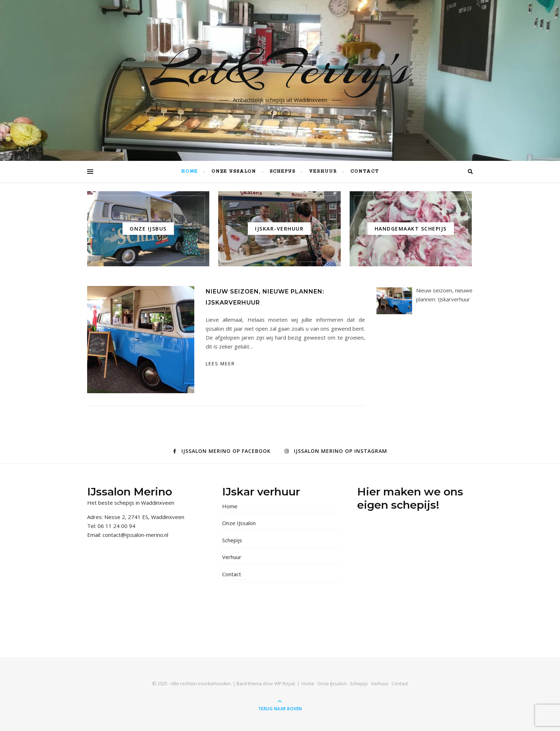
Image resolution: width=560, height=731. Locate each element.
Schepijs (282, 171)
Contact (365, 171)
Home (189, 171)
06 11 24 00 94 (116, 526)
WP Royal (284, 683)
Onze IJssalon (234, 171)
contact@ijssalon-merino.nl (135, 535)
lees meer (220, 364)
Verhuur (323, 171)
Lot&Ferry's (280, 69)
